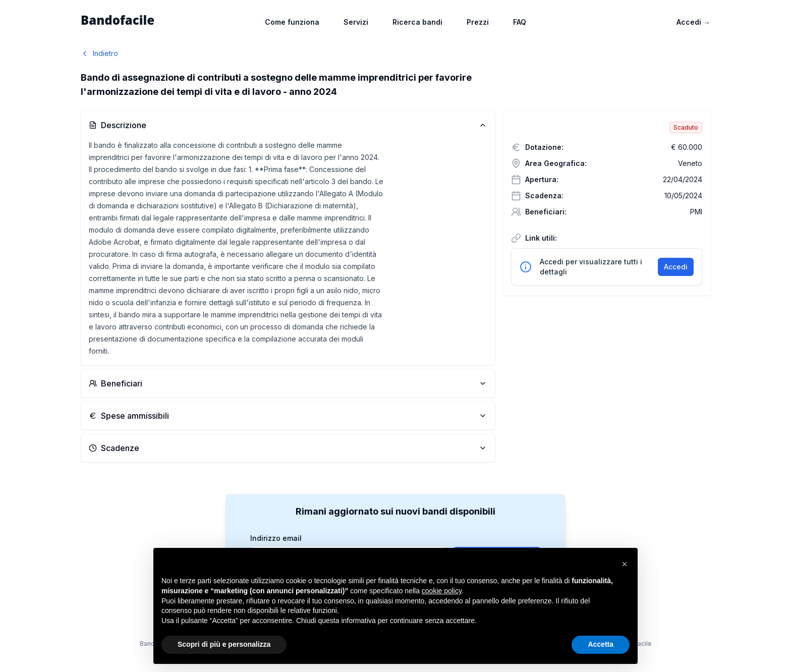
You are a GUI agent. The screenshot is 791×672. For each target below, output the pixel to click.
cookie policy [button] (442, 591)
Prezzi (478, 22)
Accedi (693, 22)
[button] (625, 564)
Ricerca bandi (417, 22)
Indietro (99, 53)
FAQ (520, 22)
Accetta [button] (601, 644)
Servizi (356, 22)
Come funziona (292, 22)
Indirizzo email (276, 538)
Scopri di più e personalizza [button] (224, 644)
